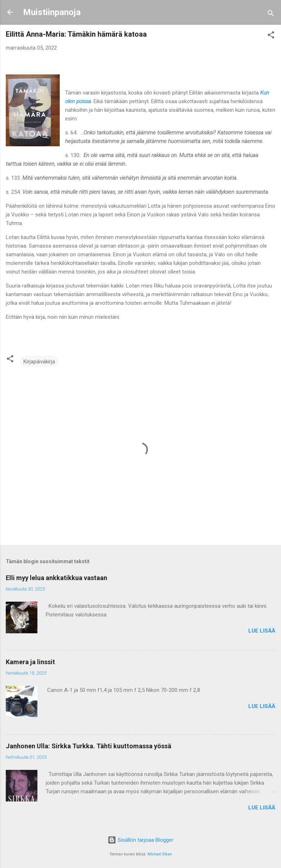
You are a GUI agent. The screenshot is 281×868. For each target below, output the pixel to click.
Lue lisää (262, 631)
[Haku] (271, 15)
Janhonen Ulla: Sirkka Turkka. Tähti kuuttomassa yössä (89, 746)
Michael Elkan (160, 854)
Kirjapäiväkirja (39, 362)
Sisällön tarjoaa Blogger (140, 840)
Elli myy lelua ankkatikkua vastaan (56, 578)
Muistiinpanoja (52, 12)
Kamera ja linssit (30, 662)
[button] (271, 36)
